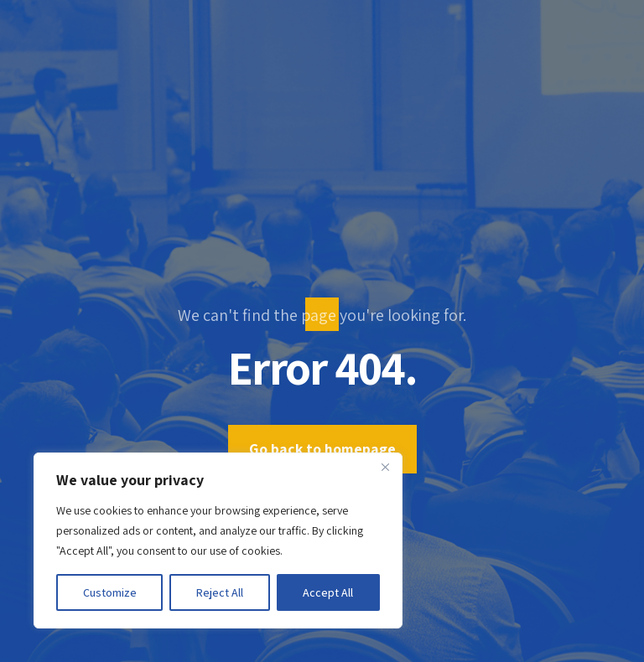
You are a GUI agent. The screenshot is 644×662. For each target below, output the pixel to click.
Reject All (220, 592)
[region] (218, 540)
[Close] (385, 467)
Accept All (328, 592)
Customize (110, 592)
